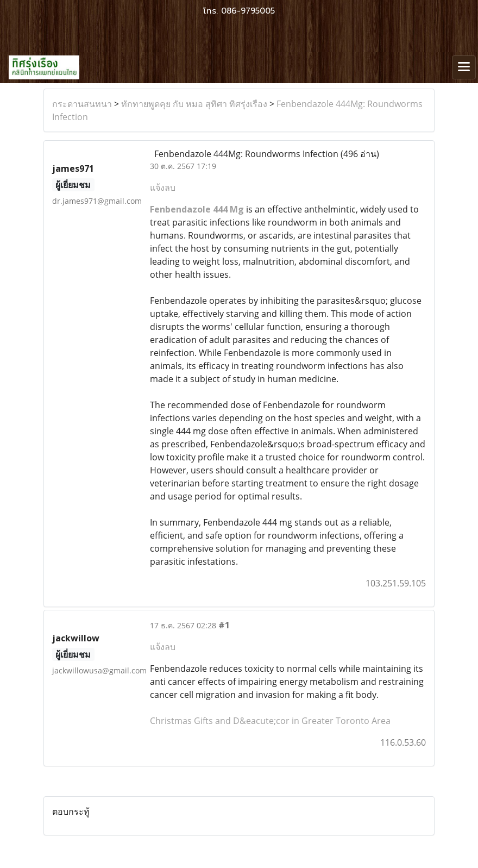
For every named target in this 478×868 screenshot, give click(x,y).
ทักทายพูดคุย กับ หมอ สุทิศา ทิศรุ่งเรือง (194, 104)
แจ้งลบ (163, 188)
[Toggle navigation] (464, 67)
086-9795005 (248, 11)
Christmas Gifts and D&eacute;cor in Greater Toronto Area (270, 721)
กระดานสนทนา (82, 104)
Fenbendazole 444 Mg (197, 209)
